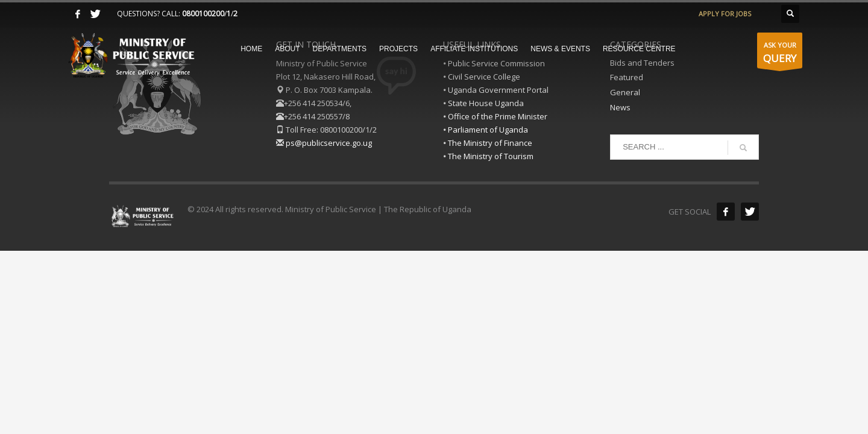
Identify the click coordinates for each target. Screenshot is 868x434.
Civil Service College (484, 77)
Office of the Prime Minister (498, 116)
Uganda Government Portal (498, 90)
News (620, 107)
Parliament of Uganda (488, 130)
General (625, 92)
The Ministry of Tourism (491, 156)
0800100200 (203, 14)
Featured (627, 77)
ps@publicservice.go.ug (329, 143)
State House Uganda (486, 103)
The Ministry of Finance (490, 143)
